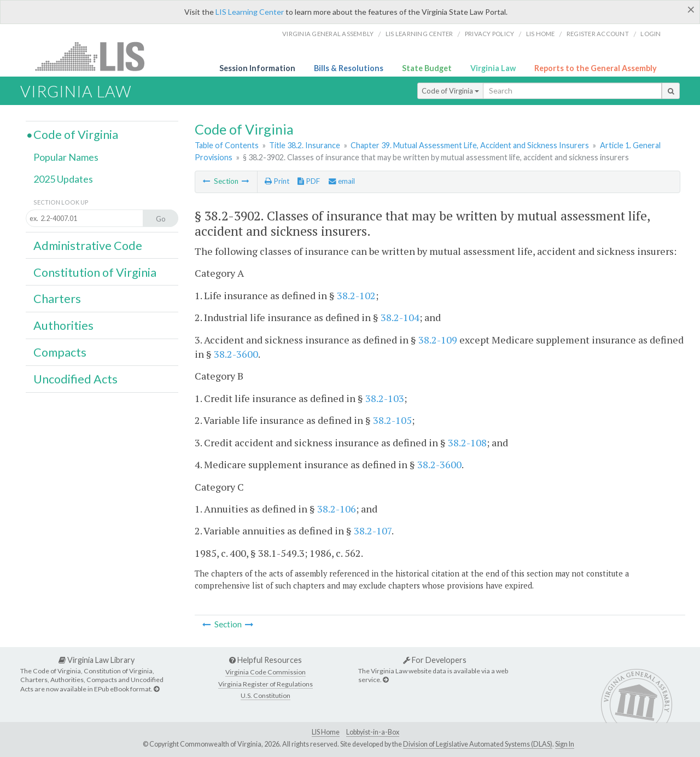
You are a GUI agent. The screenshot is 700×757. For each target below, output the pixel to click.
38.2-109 (438, 340)
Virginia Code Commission (266, 672)
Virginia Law (493, 68)
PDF (309, 181)
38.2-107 (373, 531)
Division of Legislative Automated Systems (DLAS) (478, 744)
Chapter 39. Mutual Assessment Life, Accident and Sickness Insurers (470, 145)
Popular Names (66, 157)
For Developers (435, 660)
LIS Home (326, 732)
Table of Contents (227, 145)
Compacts (60, 352)
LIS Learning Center (250, 12)
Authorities (63, 325)
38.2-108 (467, 442)
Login (651, 34)
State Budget (427, 68)
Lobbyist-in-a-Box (373, 732)
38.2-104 (400, 317)
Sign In (565, 744)
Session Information (257, 68)
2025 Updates (63, 179)
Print (277, 181)
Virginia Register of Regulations (266, 684)
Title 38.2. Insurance (305, 145)
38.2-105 (392, 420)
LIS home (541, 34)
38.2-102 (356, 295)
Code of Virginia (450, 91)
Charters (57, 299)
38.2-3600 (236, 354)
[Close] (691, 9)
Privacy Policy (490, 34)
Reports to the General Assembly (596, 68)
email (342, 181)
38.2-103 (385, 398)
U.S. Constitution (266, 695)
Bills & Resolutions (349, 68)
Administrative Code (88, 246)
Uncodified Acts (75, 379)
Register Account (598, 34)
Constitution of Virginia (95, 272)
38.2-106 (337, 509)
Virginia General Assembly (328, 34)
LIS (96, 56)
